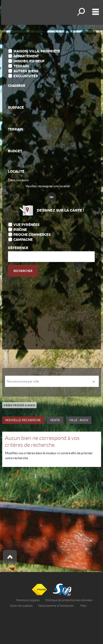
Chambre (17, 86)
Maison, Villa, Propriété (37, 51)
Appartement (26, 56)
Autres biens (26, 71)
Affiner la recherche (81, 12)
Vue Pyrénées (27, 225)
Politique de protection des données (69, 600)
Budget (15, 151)
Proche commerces (32, 235)
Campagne (23, 240)
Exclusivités (26, 76)
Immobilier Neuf (29, 61)
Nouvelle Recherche (23, 420)
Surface (16, 108)
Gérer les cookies (21, 606)
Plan (83, 606)
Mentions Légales (28, 600)
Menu (94, 12)
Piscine (20, 230)
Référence (18, 248)
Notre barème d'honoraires (56, 606)
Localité (16, 172)
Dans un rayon (18, 180)
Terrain (21, 66)
